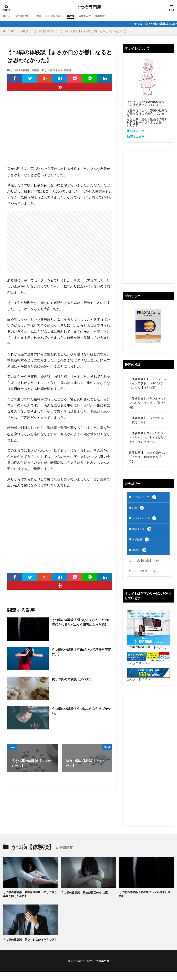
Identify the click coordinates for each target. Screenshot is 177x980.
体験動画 (112, 16)
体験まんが (95, 16)
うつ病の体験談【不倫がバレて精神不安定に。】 (82, 652)
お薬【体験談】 (146, 575)
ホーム (7, 16)
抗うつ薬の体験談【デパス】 (73, 679)
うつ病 (48, 70)
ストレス (58, 70)
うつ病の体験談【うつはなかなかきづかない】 (82, 711)
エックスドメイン (138, 683)
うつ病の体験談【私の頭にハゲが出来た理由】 (145, 898)
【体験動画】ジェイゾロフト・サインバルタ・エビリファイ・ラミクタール (148, 437)
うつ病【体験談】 (44, 31)
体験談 (79, 16)
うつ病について (26, 16)
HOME (10, 31)
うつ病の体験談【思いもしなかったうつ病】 (29, 946)
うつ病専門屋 (88, 7)
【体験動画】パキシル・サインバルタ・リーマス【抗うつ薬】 (148, 403)
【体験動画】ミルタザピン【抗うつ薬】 (146, 420)
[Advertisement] (60, 132)
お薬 (43, 16)
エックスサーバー (138, 667)
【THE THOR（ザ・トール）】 (147, 651)
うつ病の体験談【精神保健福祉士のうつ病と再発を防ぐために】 (29, 898)
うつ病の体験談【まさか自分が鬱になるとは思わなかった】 (94, 31)
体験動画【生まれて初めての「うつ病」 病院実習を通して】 (148, 457)
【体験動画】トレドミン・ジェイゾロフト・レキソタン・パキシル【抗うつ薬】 (148, 383)
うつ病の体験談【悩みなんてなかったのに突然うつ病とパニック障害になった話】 (82, 625)
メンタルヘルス (61, 16)
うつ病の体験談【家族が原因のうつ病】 (87, 896)
